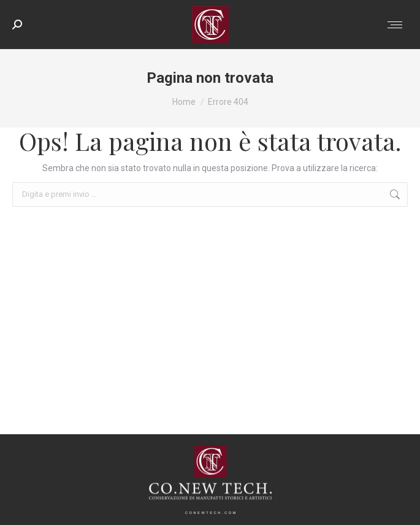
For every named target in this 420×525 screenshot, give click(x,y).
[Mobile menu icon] (395, 25)
